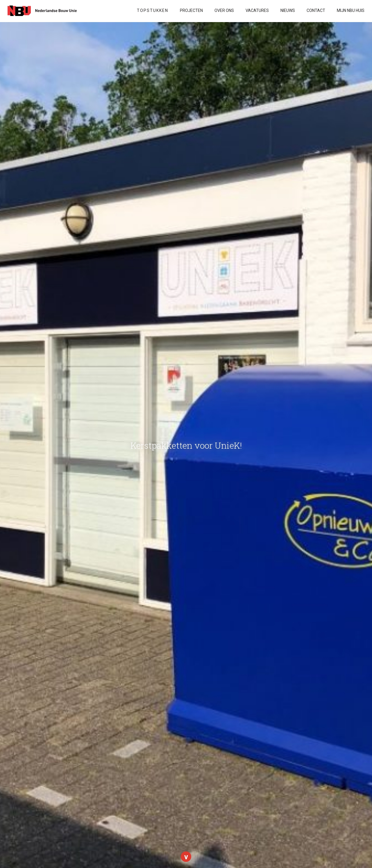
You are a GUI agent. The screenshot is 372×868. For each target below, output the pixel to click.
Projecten (191, 10)
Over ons (224, 10)
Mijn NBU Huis (351, 10)
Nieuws (288, 10)
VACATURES (257, 10)
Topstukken (153, 10)
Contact (316, 10)
